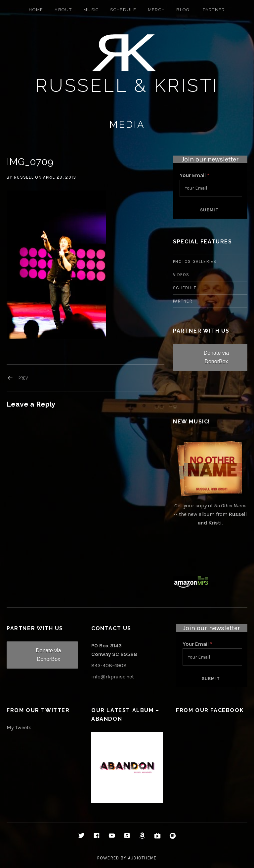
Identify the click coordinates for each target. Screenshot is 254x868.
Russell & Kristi (127, 85)
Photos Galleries (195, 261)
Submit (209, 210)
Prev (23, 378)
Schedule (123, 10)
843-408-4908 (109, 665)
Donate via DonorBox (216, 357)
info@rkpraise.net (113, 677)
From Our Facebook (210, 710)
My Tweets (19, 727)
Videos (181, 275)
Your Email (194, 175)
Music (91, 10)
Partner (214, 10)
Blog (183, 10)
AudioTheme (142, 858)
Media (127, 125)
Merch (156, 10)
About (63, 10)
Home (36, 10)
